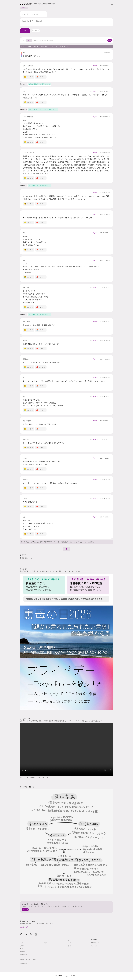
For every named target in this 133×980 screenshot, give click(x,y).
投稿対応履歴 (23, 955)
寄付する (25, 909)
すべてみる (107, 53)
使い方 (23, 542)
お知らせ (22, 946)
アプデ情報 (23, 952)
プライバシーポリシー (32, 959)
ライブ (45, 943)
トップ (22, 943)
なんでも (24, 8)
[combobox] (36, 31)
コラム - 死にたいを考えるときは (39, 84)
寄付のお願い (95, 946)
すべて (29, 40)
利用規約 (22, 959)
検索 (110, 40)
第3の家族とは (95, 943)
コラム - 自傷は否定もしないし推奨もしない (43, 110)
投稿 (25, 31)
